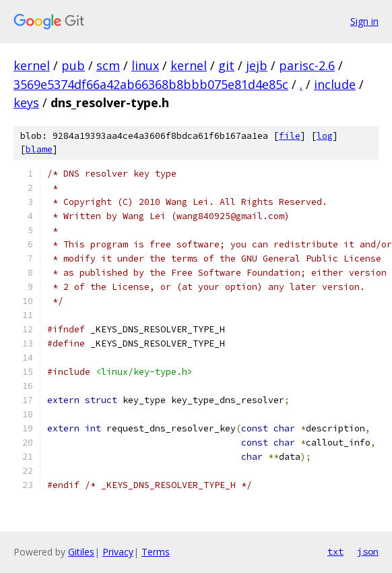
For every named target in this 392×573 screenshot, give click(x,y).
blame (39, 149)
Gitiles (81, 552)
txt (335, 551)
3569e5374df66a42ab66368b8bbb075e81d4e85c (151, 84)
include (335, 84)
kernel (32, 65)
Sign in (364, 21)
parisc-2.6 (307, 65)
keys (26, 102)
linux (145, 65)
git (226, 65)
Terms (156, 552)
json (368, 551)
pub (73, 65)
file (290, 136)
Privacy (118, 552)
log (325, 136)
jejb (257, 65)
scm (108, 65)
